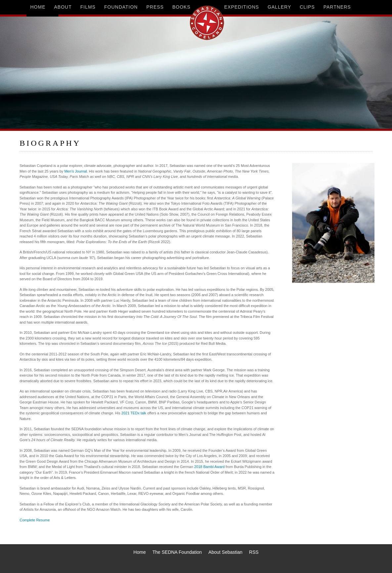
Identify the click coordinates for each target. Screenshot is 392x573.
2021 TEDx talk (134, 413)
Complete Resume (35, 520)
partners (337, 7)
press (155, 7)
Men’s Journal (75, 171)
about (63, 7)
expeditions (242, 7)
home (38, 7)
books (181, 7)
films (88, 7)
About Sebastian (225, 552)
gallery (279, 7)
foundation (121, 7)
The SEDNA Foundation (177, 552)
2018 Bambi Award (209, 467)
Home (139, 552)
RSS (254, 552)
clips (307, 7)
